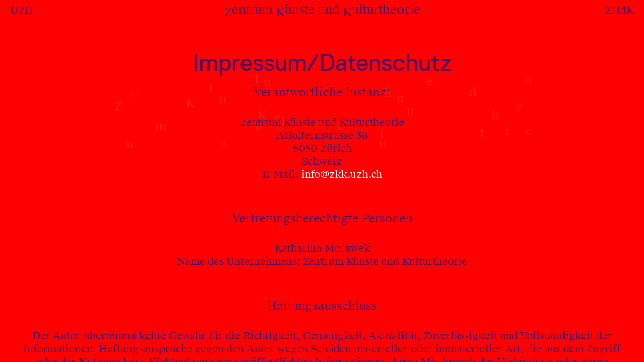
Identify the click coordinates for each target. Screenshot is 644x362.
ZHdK (620, 10)
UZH (22, 10)
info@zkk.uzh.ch (342, 174)
